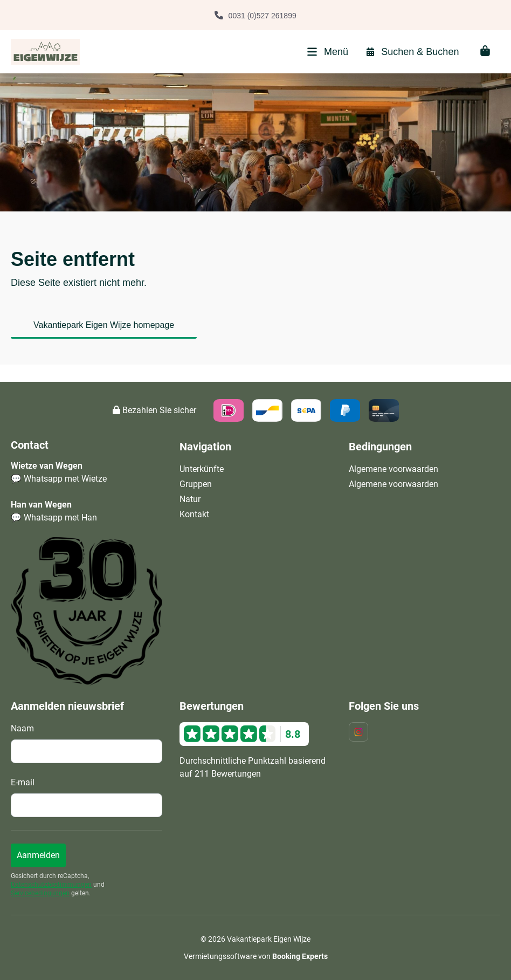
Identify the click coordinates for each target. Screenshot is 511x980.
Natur (190, 499)
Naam (22, 728)
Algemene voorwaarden (393, 469)
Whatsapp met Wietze (65, 479)
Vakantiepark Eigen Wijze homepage (104, 325)
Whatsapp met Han (60, 518)
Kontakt (194, 514)
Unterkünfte (202, 469)
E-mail (23, 782)
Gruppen (196, 484)
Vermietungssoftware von (256, 956)
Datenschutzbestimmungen (51, 885)
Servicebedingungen (40, 893)
